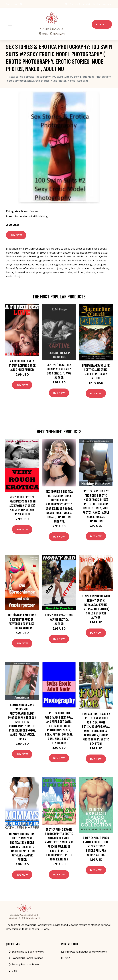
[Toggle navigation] (10, 24)
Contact (102, 24)
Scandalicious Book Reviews (28, 952)
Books (25, 211)
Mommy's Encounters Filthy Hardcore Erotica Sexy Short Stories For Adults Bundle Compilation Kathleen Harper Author (22, 847)
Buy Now (16, 235)
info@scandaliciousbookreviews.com (92, 4)
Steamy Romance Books (26, 964)
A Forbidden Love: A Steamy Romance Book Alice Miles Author (22, 365)
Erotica (34, 211)
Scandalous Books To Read (27, 958)
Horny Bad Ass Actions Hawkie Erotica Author (59, 619)
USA (70, 4)
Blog (15, 971)
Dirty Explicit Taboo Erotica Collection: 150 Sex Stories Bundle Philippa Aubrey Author (96, 846)
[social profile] (21, 4)
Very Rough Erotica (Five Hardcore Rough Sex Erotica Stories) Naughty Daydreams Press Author (22, 506)
